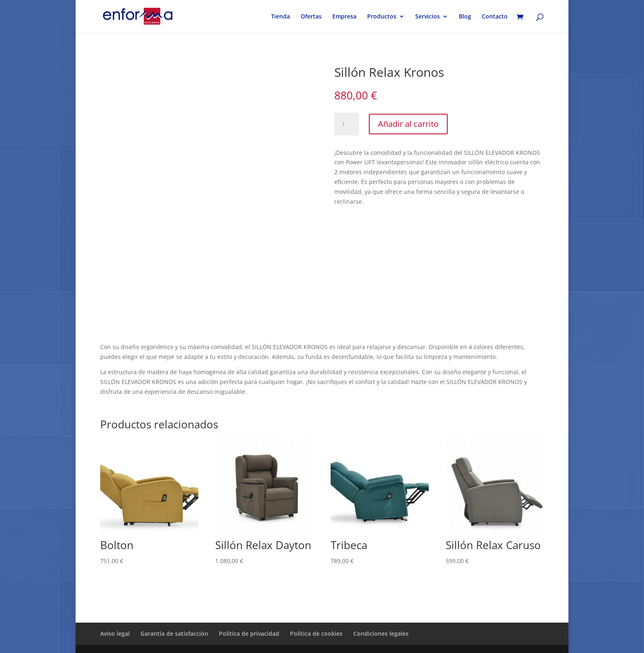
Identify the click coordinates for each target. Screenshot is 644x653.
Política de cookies (316, 633)
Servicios (428, 17)
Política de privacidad (249, 633)
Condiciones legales (381, 633)
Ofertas (311, 17)
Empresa (344, 17)
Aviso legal (115, 633)
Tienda (281, 17)
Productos (382, 17)
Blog (465, 17)
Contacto (495, 17)
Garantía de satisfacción (174, 633)
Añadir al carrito (408, 124)
